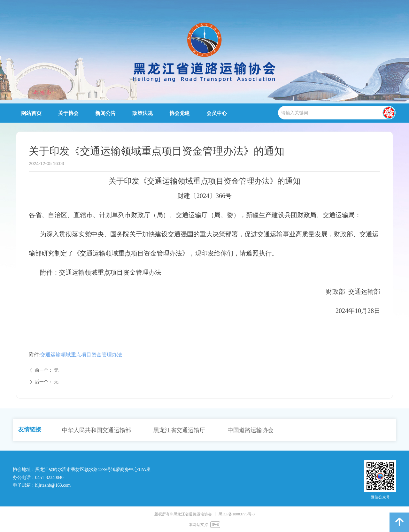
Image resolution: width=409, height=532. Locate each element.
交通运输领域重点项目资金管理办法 (81, 355)
